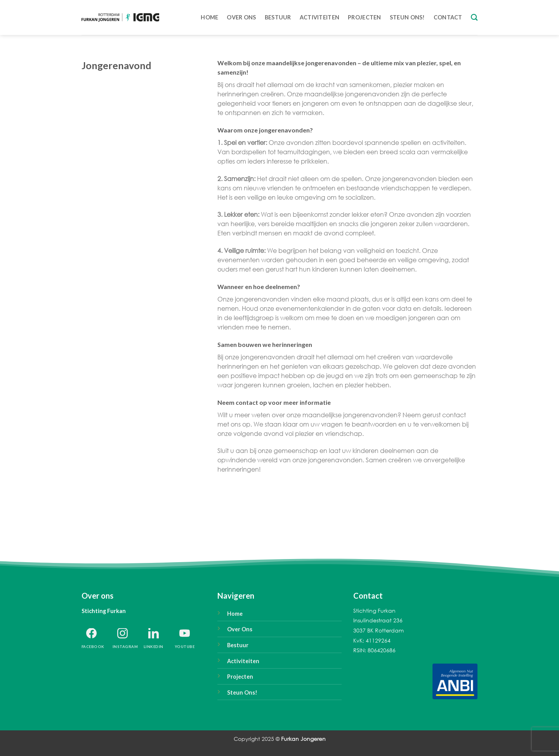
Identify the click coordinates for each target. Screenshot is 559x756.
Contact (448, 17)
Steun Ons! (242, 692)
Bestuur (278, 17)
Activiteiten (319, 17)
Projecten (365, 17)
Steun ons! (407, 17)
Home (209, 17)
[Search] (474, 18)
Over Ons (241, 17)
